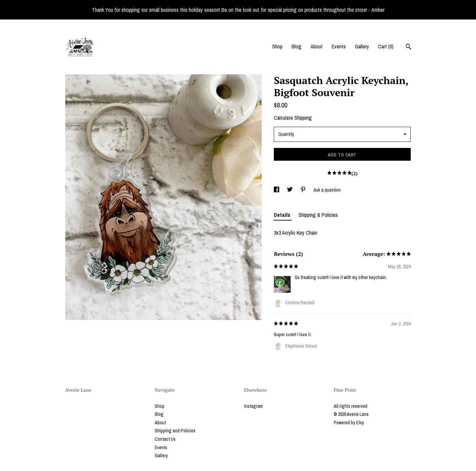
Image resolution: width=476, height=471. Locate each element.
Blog (297, 46)
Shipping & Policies (318, 215)
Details (283, 215)
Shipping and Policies (175, 431)
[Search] (409, 47)
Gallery (362, 46)
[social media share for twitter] (290, 190)
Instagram (253, 406)
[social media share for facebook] (277, 190)
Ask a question (327, 190)
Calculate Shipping (293, 118)
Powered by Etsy (349, 423)
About (317, 46)
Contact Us (165, 439)
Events (339, 46)
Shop (277, 46)
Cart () (386, 46)
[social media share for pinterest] (304, 190)
